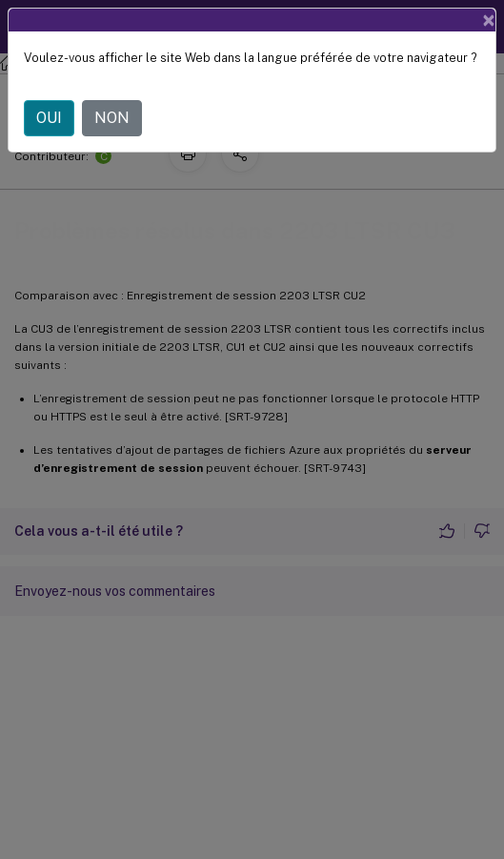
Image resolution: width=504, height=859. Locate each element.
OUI (49, 118)
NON (112, 118)
